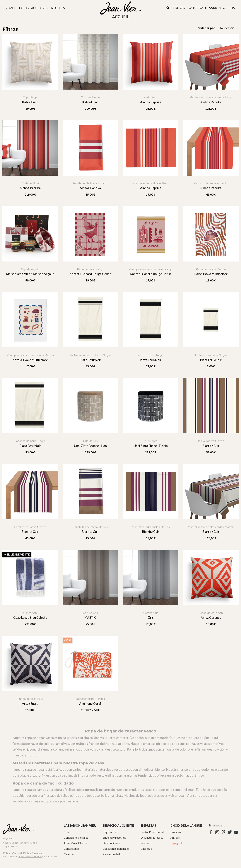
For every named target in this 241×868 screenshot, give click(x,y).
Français (176, 832)
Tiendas (179, 8)
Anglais (175, 838)
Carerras (69, 854)
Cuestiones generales (116, 849)
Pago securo (110, 832)
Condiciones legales (76, 838)
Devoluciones (111, 843)
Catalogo (146, 849)
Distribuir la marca (152, 838)
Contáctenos (72, 849)
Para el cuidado (112, 854)
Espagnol (176, 843)
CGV (67, 832)
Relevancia (229, 28)
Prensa (145, 843)
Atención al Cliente (75, 843)
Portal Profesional (152, 832)
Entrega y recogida (114, 838)
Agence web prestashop (30, 856)
